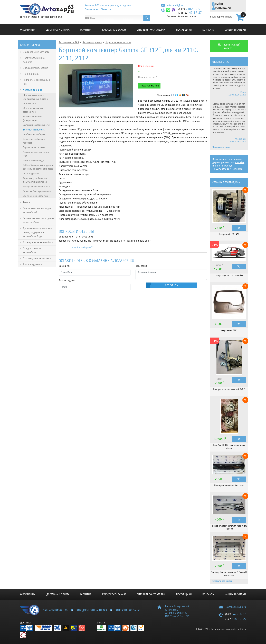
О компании (28, 30)
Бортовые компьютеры (118, 42)
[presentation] (84, 300)
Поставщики (184, 30)
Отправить (172, 285)
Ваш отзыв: (142, 266)
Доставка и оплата (58, 30)
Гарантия (86, 30)
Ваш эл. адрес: (67, 280)
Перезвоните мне (149, 86)
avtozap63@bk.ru (176, 5)
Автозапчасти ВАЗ (69, 42)
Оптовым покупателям (151, 30)
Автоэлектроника (92, 42)
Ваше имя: (64, 266)
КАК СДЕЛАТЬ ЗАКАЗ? (114, 30)
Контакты (208, 30)
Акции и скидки (236, 30)
